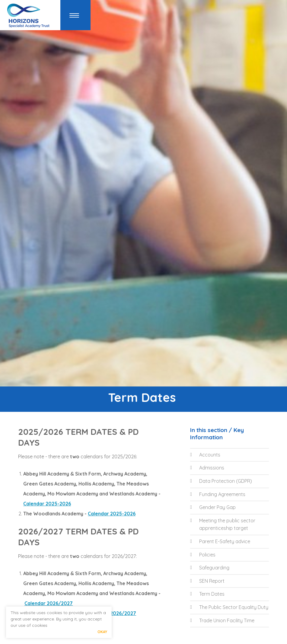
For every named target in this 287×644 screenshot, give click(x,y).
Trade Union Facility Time (222, 620)
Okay (102, 632)
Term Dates (207, 594)
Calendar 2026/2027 (49, 603)
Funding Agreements (218, 494)
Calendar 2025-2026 (47, 504)
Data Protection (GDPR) (221, 481)
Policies (203, 555)
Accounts (205, 455)
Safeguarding (210, 568)
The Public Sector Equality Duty (229, 607)
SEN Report (207, 581)
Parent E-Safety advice (220, 541)
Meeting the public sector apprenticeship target (223, 524)
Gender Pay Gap (213, 507)
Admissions (207, 468)
